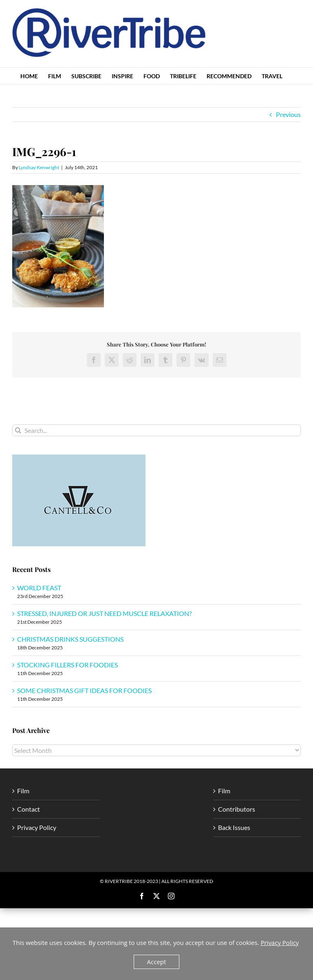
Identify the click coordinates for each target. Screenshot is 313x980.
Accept (157, 962)
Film (23, 791)
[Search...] (156, 430)
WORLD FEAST (39, 588)
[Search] (18, 430)
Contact (29, 809)
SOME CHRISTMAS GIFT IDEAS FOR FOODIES (84, 690)
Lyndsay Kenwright (39, 167)
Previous (288, 114)
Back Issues (234, 827)
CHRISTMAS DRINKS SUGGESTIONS (70, 639)
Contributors (237, 809)
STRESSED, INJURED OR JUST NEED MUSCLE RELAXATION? (104, 613)
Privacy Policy (37, 827)
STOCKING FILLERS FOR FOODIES (67, 665)
